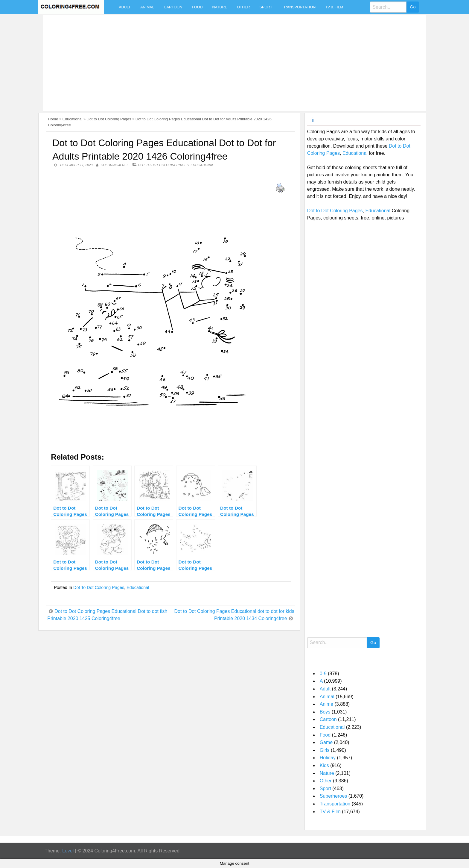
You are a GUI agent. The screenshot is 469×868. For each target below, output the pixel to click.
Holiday (328, 758)
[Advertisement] (225, 60)
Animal (147, 7)
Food (197, 7)
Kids (324, 765)
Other (243, 7)
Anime (326, 704)
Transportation (299, 7)
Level (68, 851)
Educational (73, 119)
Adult (125, 7)
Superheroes (334, 796)
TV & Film (334, 7)
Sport (266, 7)
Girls (325, 750)
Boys (325, 712)
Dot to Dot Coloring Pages (109, 119)
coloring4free (115, 165)
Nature (220, 7)
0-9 (323, 674)
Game (326, 742)
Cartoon (173, 7)
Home (53, 119)
